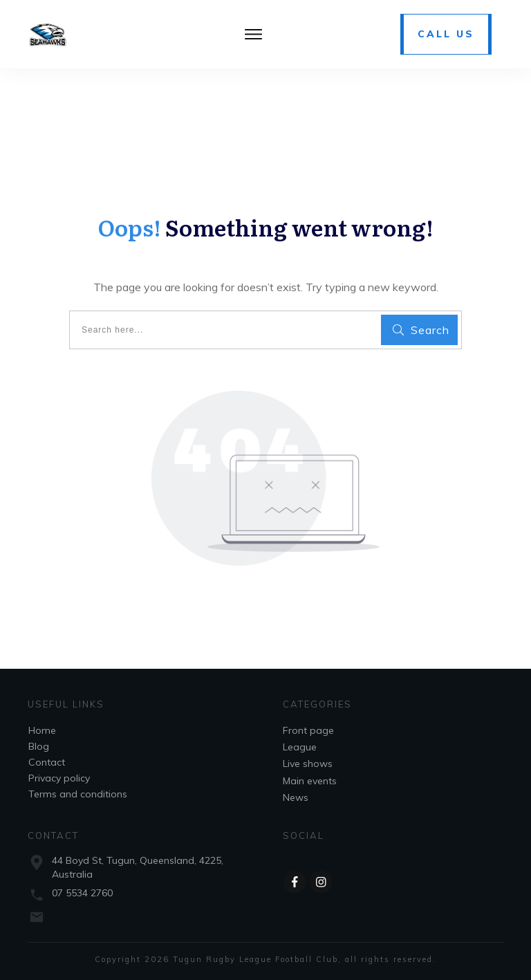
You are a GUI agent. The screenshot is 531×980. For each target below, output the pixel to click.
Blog (39, 746)
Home (42, 730)
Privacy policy (59, 778)
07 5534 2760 (82, 893)
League (300, 747)
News (296, 797)
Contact (47, 762)
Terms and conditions (78, 794)
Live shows (308, 764)
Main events (310, 781)
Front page (308, 730)
